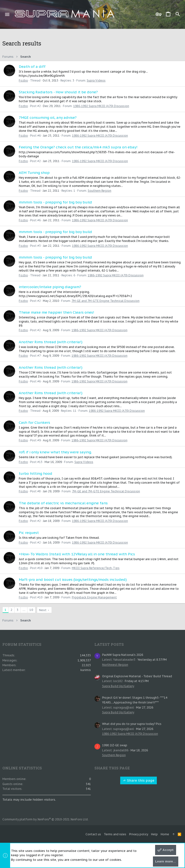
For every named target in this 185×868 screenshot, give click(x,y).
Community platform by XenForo (45, 819)
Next (43, 610)
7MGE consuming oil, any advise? (48, 117)
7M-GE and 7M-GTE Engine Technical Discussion (106, 301)
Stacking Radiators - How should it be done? (58, 92)
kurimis (86, 670)
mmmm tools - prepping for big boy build (55, 202)
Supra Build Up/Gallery (118, 686)
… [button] (24, 610)
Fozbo (23, 80)
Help (154, 834)
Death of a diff (32, 67)
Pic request (29, 533)
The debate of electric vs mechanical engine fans (63, 503)
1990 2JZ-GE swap (115, 745)
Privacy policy (139, 834)
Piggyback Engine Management (94, 597)
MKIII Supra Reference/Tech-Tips (96, 568)
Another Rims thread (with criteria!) (51, 342)
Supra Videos (96, 80)
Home (165, 834)
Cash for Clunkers (34, 422)
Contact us (93, 834)
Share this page (139, 780)
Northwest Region (115, 665)
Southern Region (99, 191)
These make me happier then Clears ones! (56, 312)
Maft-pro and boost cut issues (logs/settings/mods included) (73, 580)
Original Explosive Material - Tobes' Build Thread (137, 676)
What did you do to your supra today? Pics (132, 724)
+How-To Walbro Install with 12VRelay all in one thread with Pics (77, 554)
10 (31, 610)
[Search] (178, 14)
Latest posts (109, 644)
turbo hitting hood (36, 473)
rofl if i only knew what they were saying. (55, 452)
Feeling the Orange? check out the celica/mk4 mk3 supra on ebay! (78, 147)
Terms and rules (115, 834)
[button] (7, 14)
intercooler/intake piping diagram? (50, 287)
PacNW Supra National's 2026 (123, 655)
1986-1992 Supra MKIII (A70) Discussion (101, 106)
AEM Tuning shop (34, 173)
